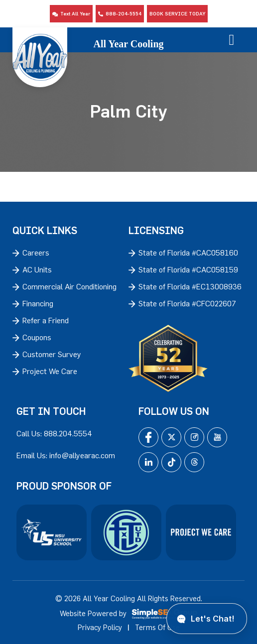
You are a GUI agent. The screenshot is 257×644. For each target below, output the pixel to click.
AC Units (37, 269)
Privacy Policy (100, 627)
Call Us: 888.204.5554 (54, 433)
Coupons (37, 337)
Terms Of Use (157, 627)
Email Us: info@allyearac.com (66, 455)
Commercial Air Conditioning (69, 286)
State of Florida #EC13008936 (190, 286)
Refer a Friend (46, 320)
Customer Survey (52, 354)
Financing (38, 303)
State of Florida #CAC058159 (188, 269)
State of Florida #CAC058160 (188, 253)
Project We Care (50, 371)
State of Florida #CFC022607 (187, 303)
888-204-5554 (120, 13)
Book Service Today (177, 13)
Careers (36, 253)
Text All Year (71, 13)
